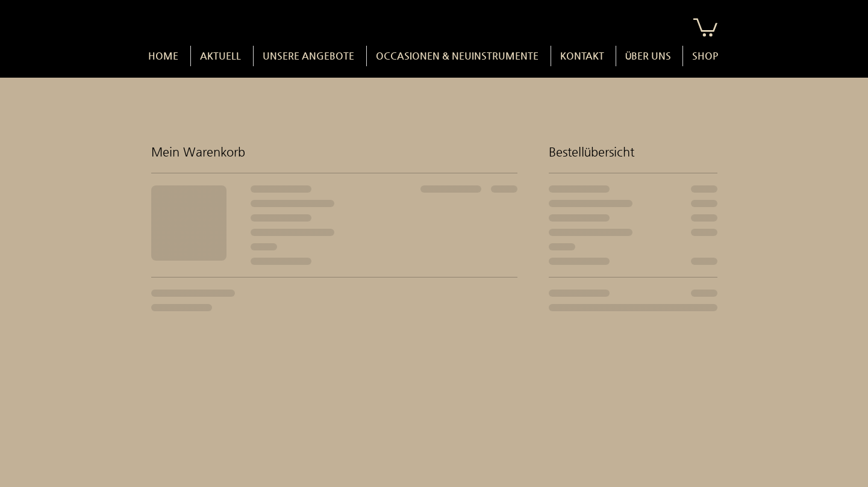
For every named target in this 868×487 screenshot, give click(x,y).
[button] (705, 26)
